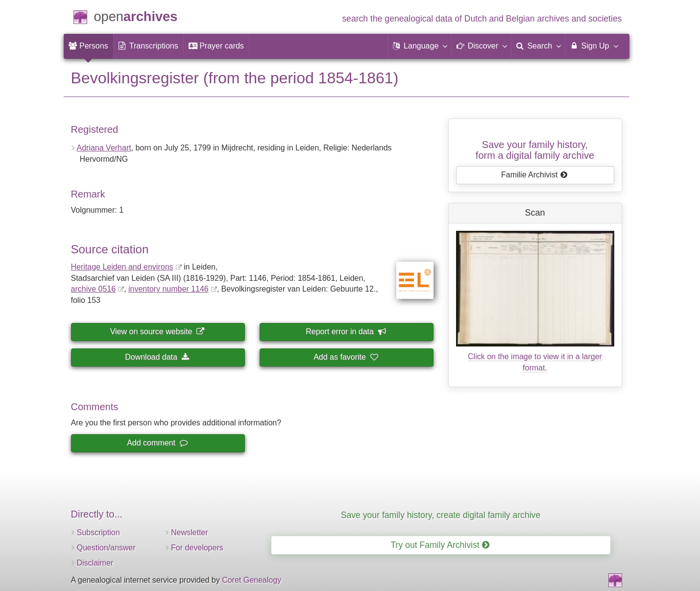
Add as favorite (346, 357)
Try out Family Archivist (440, 545)
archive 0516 (94, 289)
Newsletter (190, 532)
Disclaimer (95, 563)
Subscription (98, 532)
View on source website (157, 332)
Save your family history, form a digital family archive (535, 150)
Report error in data (346, 332)
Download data (157, 357)
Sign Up (593, 46)
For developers (197, 548)
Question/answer (106, 548)
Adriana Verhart (104, 148)
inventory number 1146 (169, 289)
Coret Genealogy (252, 580)
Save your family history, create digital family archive (441, 515)
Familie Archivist (534, 175)
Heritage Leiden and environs (122, 267)
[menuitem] (88, 46)
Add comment (157, 443)
